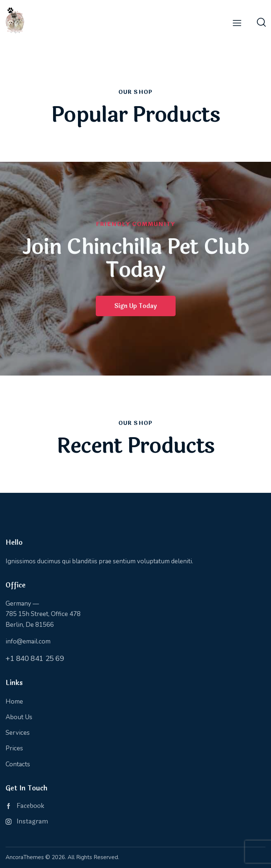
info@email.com (28, 641)
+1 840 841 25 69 (35, 659)
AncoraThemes (25, 857)
